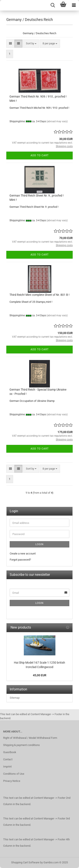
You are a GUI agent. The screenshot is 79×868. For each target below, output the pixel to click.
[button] (10, 44)
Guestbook (10, 752)
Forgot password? (20, 560)
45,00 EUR (40, 675)
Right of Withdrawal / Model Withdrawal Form (30, 738)
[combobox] (31, 44)
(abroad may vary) (57, 121)
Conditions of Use (14, 774)
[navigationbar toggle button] (74, 5)
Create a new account (23, 554)
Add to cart (40, 155)
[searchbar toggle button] (53, 5)
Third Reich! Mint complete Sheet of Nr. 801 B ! (39, 295)
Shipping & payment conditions (21, 745)
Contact (8, 759)
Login (39, 544)
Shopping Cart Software (25, 862)
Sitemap (15, 698)
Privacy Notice (12, 781)
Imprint (7, 767)
